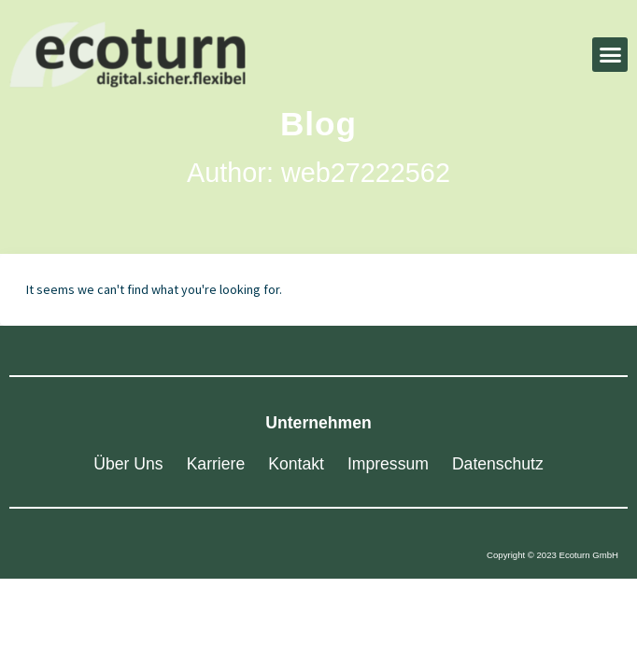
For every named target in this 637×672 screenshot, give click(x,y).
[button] (610, 55)
